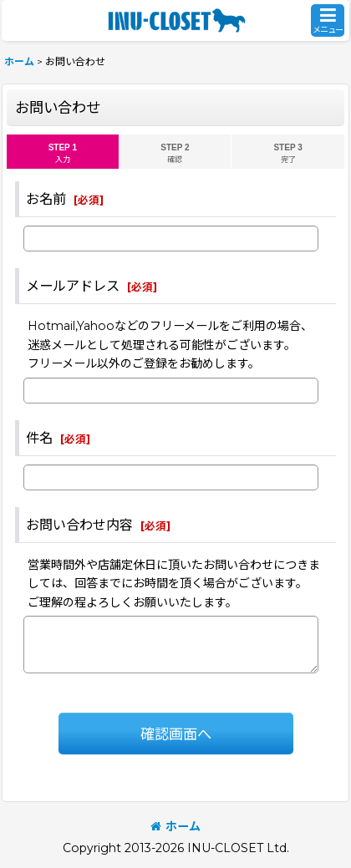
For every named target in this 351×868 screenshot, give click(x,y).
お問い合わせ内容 (79, 525)
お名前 (46, 199)
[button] (328, 20)
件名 (39, 438)
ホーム (175, 826)
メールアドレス (73, 286)
